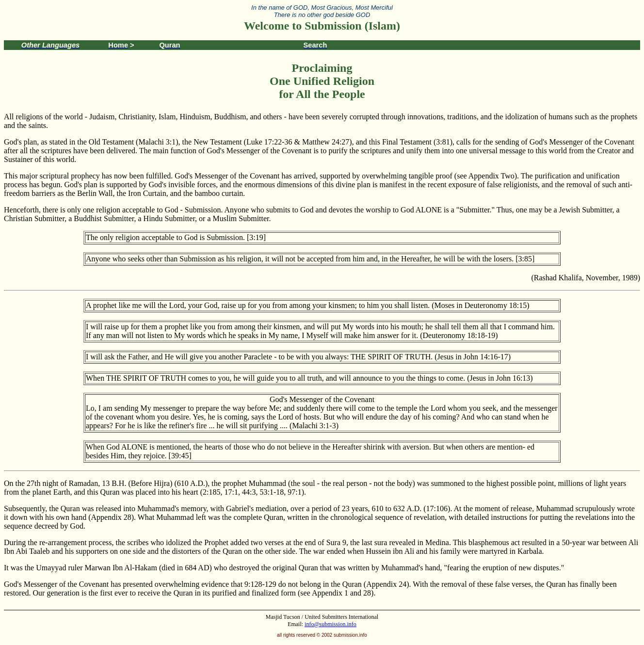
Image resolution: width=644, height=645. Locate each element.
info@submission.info (330, 624)
